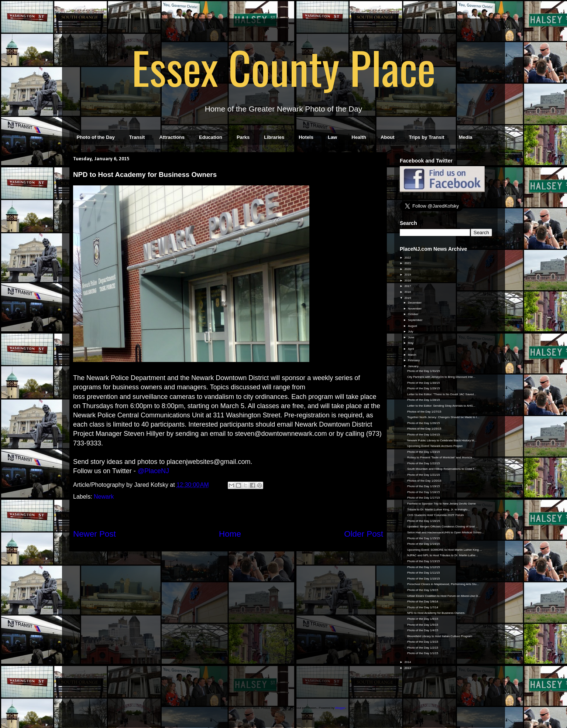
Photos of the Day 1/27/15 (424, 412)
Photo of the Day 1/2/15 (423, 648)
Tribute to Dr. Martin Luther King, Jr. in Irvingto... (439, 510)
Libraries (274, 137)
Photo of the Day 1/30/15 (424, 383)
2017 (408, 286)
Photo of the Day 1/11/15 (424, 573)
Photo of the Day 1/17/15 (424, 498)
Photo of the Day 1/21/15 (424, 475)
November (415, 309)
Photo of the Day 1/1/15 (423, 653)
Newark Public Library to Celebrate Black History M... (442, 440)
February (414, 360)
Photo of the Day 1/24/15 (424, 435)
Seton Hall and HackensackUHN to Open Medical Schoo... (446, 532)
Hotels (306, 137)
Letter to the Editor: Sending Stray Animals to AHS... (441, 406)
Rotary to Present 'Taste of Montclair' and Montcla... (441, 457)
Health (359, 137)
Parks (243, 137)
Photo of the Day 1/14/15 (424, 544)
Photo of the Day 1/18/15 (424, 492)
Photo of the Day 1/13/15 (424, 561)
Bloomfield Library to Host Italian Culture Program (440, 636)
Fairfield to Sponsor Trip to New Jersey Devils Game (441, 504)
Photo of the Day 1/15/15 (424, 538)
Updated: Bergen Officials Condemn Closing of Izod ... (443, 527)
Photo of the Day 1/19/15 (424, 486)
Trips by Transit (427, 137)
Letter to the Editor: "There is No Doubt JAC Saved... (442, 394)
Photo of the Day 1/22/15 (424, 463)
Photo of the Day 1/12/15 (424, 567)
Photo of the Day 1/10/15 (424, 579)
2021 (408, 263)
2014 (408, 662)
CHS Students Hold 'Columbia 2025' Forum (436, 515)
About (388, 137)
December (415, 303)
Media (466, 137)
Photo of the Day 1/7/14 (423, 607)
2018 (408, 281)
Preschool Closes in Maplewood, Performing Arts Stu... (443, 584)
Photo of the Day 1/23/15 (424, 452)
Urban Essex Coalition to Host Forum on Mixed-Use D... (444, 596)
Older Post (364, 534)
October (414, 314)
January (414, 366)
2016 (408, 292)
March (412, 355)
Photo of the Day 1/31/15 (424, 371)
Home (230, 534)
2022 (408, 258)
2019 (408, 275)
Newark (104, 497)
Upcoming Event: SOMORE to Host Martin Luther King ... (445, 550)
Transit (137, 137)
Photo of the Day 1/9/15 (423, 590)
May (411, 343)
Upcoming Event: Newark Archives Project (435, 446)
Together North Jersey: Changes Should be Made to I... (443, 417)
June (412, 337)
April (411, 349)
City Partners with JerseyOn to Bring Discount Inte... (441, 377)
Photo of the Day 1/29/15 (424, 388)
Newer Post (94, 534)
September (415, 320)
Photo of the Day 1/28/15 (424, 400)
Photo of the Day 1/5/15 (423, 625)
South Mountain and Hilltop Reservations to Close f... (442, 469)
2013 (408, 668)
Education (211, 137)
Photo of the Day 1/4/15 (423, 630)
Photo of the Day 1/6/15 (423, 619)
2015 (408, 298)
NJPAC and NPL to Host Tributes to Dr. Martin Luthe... (443, 555)
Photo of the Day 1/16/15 (424, 521)
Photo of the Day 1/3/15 (423, 642)
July (411, 331)
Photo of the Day (96, 137)
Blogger (340, 708)
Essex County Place (283, 67)
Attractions (172, 137)
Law (332, 137)
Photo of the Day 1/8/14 (423, 601)
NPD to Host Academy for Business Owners (436, 613)
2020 (408, 269)
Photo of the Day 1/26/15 (424, 423)
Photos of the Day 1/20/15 (424, 481)
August (413, 326)
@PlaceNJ (153, 471)
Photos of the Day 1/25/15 (424, 429)
